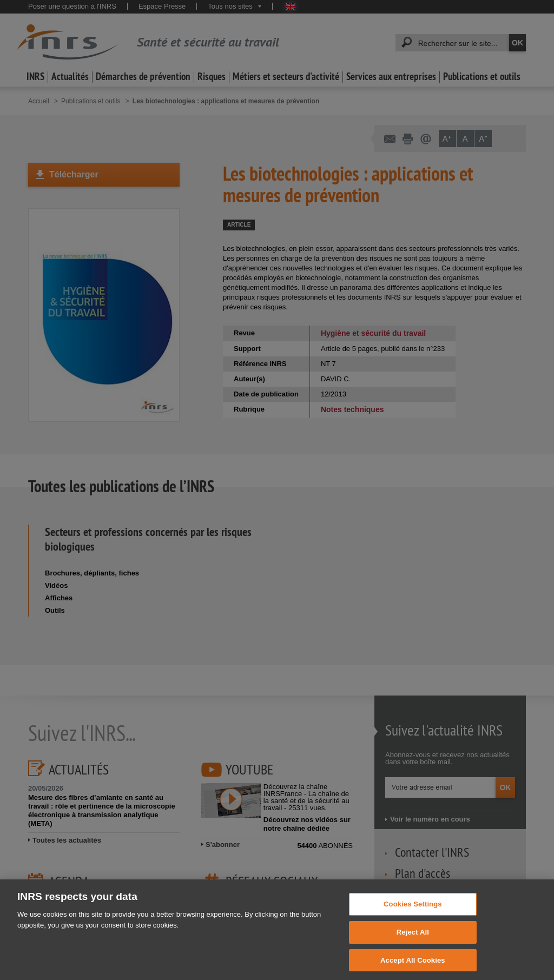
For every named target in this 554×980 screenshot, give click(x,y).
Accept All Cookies (413, 968)
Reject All (413, 940)
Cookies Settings (413, 912)
